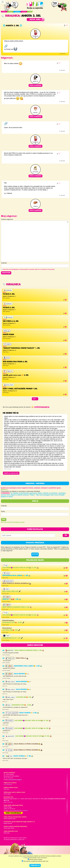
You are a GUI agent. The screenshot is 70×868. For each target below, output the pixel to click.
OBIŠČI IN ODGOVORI (11, 473)
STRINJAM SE (35, 866)
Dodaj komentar (35, 85)
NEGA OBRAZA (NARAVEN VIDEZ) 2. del (17, 607)
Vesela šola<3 (22, 658)
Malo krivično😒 (22, 674)
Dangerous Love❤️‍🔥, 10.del (13, 623)
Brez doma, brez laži (11, 591)
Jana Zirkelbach (8, 784)
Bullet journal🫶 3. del (29, 713)
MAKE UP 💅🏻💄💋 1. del (12, 599)
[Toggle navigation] (3, 2)
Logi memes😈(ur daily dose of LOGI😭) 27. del (20, 568)
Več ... (35, 399)
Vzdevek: (4, 506)
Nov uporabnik (6, 522)
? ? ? (35, 554)
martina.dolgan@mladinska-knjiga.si (18, 810)
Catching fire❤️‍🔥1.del (11, 630)
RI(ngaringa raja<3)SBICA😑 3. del (16, 576)
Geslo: (3, 511)
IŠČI (66, 535)
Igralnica (10, 16)
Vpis (4, 520)
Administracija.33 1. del (13, 638)
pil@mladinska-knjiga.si (15, 780)
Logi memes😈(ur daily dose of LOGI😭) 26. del (20, 615)
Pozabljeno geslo (18, 522)
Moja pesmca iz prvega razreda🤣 (17, 583)
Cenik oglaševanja (13, 813)
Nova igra (35, 20)
